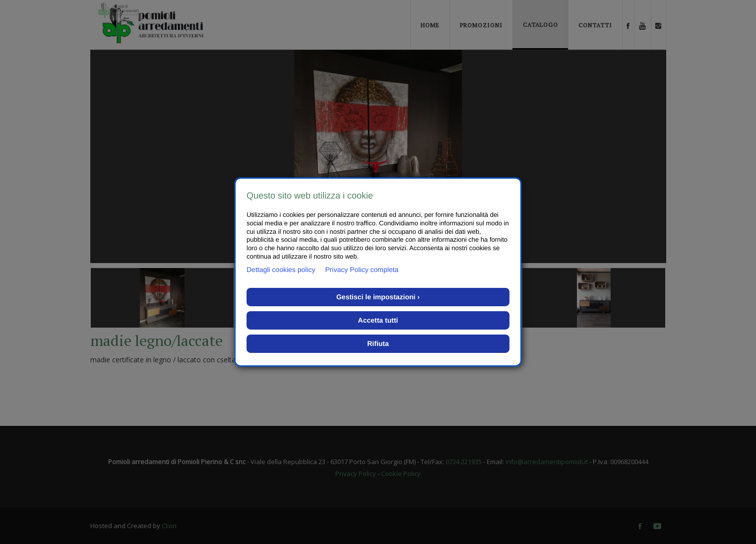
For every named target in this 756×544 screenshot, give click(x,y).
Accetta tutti (378, 320)
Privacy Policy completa (362, 270)
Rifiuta (378, 343)
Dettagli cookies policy (281, 270)
